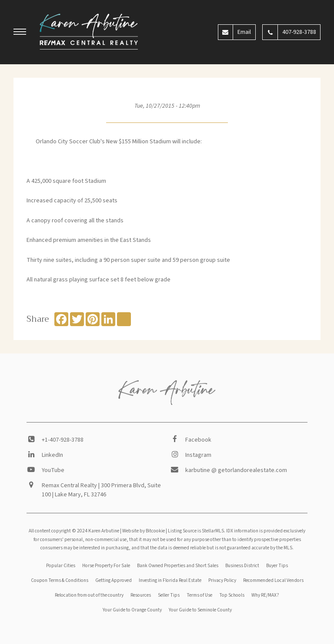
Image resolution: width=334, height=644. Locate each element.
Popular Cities (61, 566)
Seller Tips (169, 595)
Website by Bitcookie (144, 531)
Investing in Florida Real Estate (170, 580)
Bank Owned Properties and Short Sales (178, 566)
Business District (242, 566)
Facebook (198, 440)
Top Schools (232, 595)
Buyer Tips (277, 566)
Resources (141, 595)
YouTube (53, 470)
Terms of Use (199, 595)
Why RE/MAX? (265, 595)
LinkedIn (52, 455)
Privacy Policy (222, 580)
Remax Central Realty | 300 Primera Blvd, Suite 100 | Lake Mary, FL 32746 (101, 490)
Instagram (198, 455)
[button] (20, 33)
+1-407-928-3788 (63, 440)
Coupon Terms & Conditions (60, 580)
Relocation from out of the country (89, 595)
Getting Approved (114, 580)
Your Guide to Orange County (132, 610)
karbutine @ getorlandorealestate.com (236, 470)
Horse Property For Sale (106, 566)
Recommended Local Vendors (273, 580)
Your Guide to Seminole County (200, 610)
